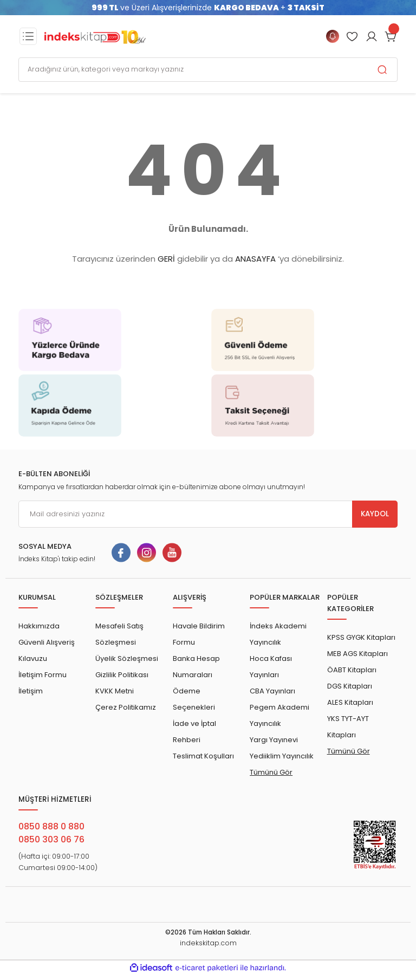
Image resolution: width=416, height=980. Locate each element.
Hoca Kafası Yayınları (271, 667)
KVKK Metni (115, 691)
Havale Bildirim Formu (199, 634)
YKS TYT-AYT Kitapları (348, 727)
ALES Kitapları (350, 702)
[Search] (208, 70)
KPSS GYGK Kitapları (361, 637)
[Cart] (391, 36)
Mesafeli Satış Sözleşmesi (119, 634)
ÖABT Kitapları (352, 670)
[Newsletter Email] (208, 514)
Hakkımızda (39, 626)
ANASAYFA (255, 259)
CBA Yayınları (272, 691)
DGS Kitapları (350, 686)
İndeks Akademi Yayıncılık (278, 634)
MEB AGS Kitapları (357, 654)
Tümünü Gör (271, 772)
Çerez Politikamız (126, 707)
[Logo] (95, 36)
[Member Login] (352, 36)
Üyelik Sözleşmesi (127, 658)
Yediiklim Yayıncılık (282, 756)
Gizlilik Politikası (122, 675)
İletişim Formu (43, 675)
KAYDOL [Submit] (375, 514)
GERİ (166, 259)
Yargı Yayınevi (274, 740)
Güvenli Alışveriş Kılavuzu (47, 650)
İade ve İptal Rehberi (194, 732)
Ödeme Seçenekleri (194, 699)
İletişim (31, 691)
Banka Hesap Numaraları (196, 667)
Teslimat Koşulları (203, 756)
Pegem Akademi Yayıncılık (279, 715)
